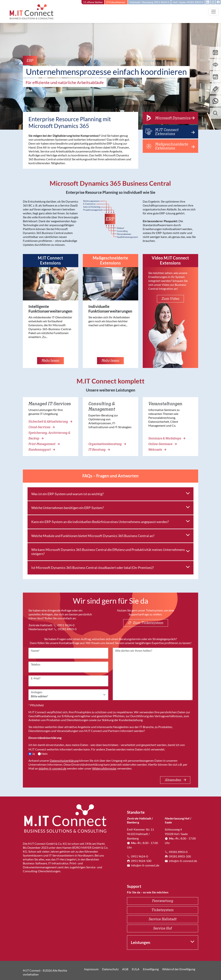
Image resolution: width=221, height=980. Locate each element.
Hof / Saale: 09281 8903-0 (188, 2)
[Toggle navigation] (214, 12)
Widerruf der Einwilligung (179, 969)
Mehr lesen (50, 360)
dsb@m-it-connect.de (52, 768)
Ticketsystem (163, 910)
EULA (136, 969)
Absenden (176, 780)
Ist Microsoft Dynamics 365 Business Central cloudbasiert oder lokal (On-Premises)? (93, 568)
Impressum (91, 969)
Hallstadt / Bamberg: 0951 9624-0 (149, 2)
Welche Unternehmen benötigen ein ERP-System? (68, 508)
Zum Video (170, 299)
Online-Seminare (162, 444)
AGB (125, 969)
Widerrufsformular (104, 768)
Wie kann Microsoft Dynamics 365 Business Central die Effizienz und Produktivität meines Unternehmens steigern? (108, 552)
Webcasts (157, 450)
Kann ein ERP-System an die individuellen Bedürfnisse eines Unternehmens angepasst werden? (100, 522)
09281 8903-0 (65, 629)
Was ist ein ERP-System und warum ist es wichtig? (67, 494)
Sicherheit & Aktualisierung (50, 421)
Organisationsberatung (107, 444)
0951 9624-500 (139, 861)
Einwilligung (151, 969)
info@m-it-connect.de (143, 865)
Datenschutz (110, 969)
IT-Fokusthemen (116, 2)
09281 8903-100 (178, 856)
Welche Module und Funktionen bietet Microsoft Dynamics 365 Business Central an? (93, 536)
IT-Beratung (99, 450)
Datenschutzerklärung (64, 760)
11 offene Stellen (93, 2)
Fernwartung (163, 901)
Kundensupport (41, 450)
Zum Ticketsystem (146, 623)
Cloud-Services (41, 427)
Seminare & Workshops (167, 438)
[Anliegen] (68, 695)
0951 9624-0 (64, 625)
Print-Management (44, 444)
